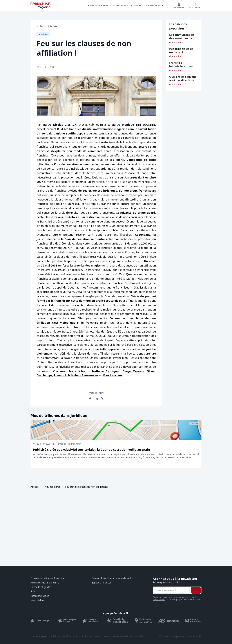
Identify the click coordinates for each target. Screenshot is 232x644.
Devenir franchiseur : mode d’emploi (112, 578)
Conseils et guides (41, 587)
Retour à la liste (47, 26)
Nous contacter (111, 636)
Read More (186, 457)
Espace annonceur (102, 583)
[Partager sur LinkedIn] (96, 398)
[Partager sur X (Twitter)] (102, 398)
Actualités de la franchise (45, 583)
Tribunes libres (52, 487)
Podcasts (36, 592)
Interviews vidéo (40, 596)
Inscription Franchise (133, 636)
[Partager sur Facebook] (90, 398)
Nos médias (37, 600)
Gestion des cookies (91, 636)
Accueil (35, 487)
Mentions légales (39, 636)
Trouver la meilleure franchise (48, 578)
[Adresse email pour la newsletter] (171, 590)
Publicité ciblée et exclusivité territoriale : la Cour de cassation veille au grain (91, 450)
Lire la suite (176, 42)
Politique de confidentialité (64, 636)
